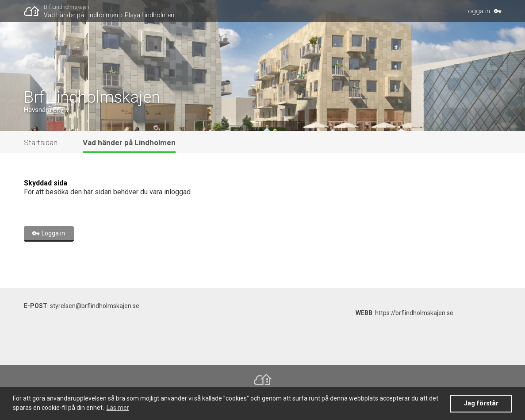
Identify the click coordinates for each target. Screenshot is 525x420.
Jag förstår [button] (481, 403)
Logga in (477, 11)
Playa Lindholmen (149, 15)
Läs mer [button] (118, 408)
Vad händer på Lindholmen (81, 15)
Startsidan (41, 143)
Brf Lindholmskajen (67, 7)
